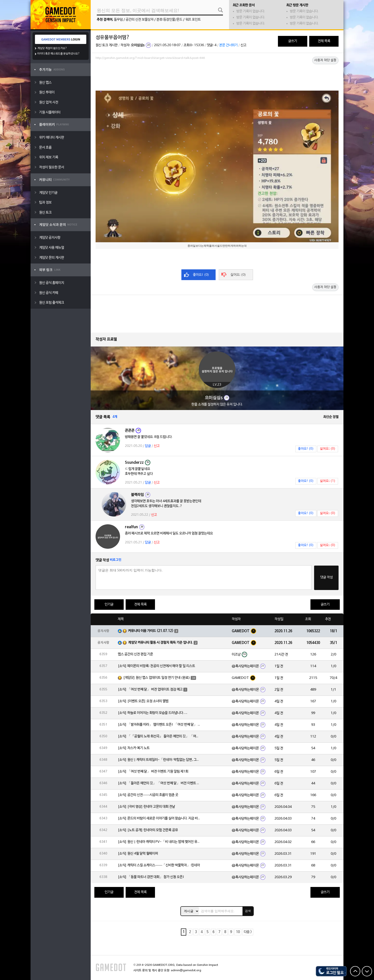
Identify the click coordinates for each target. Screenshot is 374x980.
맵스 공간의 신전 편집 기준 (135, 654)
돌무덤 (118, 20)
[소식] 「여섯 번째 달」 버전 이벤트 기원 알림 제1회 (153, 772)
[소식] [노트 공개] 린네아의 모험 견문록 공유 (148, 830)
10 (238, 932)
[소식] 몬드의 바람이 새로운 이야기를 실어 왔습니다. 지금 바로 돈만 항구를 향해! (159, 818)
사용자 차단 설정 (325, 60)
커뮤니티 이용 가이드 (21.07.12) (151, 631)
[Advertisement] (217, 75)
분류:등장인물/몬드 (169, 20)
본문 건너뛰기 (228, 45)
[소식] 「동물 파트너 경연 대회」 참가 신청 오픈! (151, 877)
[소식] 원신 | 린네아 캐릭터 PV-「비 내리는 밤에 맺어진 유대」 (159, 842)
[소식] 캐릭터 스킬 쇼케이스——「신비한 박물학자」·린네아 (159, 865)
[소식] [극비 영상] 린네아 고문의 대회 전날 (146, 807)
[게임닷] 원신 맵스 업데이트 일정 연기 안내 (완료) (157, 678)
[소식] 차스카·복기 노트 (134, 748)
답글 (148, 446)
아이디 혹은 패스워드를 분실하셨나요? (59, 54)
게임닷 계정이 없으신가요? (52, 48)
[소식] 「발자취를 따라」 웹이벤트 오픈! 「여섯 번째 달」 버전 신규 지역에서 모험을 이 (159, 725)
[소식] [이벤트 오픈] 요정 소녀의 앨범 (143, 701)
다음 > (248, 932)
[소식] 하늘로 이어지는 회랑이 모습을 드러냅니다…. (153, 713)
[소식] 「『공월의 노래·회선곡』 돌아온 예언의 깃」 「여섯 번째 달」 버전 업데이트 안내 (159, 736)
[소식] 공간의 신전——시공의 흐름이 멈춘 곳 (148, 795)
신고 (243, 45)
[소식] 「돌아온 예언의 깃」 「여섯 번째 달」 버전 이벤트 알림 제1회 (159, 783)
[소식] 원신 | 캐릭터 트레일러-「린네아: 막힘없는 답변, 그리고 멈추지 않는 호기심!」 (159, 760)
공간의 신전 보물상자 (140, 20)
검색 (248, 911)
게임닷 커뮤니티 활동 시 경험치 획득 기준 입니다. (160, 643)
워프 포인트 (193, 20)
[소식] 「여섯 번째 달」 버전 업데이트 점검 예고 (150, 690)
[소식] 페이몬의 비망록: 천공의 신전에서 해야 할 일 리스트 (156, 666)
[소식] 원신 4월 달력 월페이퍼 (138, 854)
